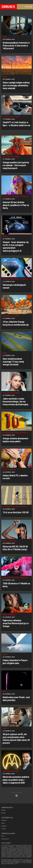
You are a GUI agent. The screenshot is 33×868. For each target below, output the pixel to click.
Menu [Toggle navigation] (28, 7)
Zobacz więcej (16, 794)
